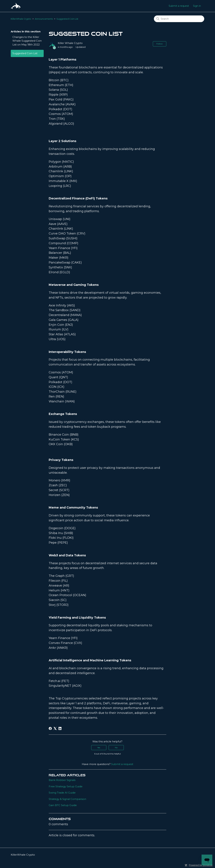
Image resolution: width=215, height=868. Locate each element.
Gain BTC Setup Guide (63, 805)
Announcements (44, 19)
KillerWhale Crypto (21, 19)
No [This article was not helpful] (116, 747)
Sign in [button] (197, 6)
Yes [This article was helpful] (99, 747)
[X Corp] (55, 728)
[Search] (179, 19)
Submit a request (179, 6)
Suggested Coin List (67, 19)
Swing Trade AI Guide (62, 793)
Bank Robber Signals (62, 780)
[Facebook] (50, 728)
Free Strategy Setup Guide (66, 786)
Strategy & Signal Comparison (67, 799)
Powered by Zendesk (201, 865)
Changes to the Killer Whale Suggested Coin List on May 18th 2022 (27, 41)
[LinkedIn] (60, 728)
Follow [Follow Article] (160, 44)
